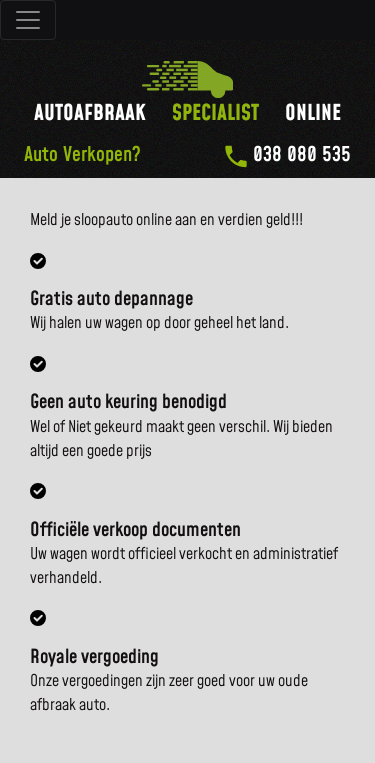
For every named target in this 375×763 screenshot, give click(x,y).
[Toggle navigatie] (28, 20)
